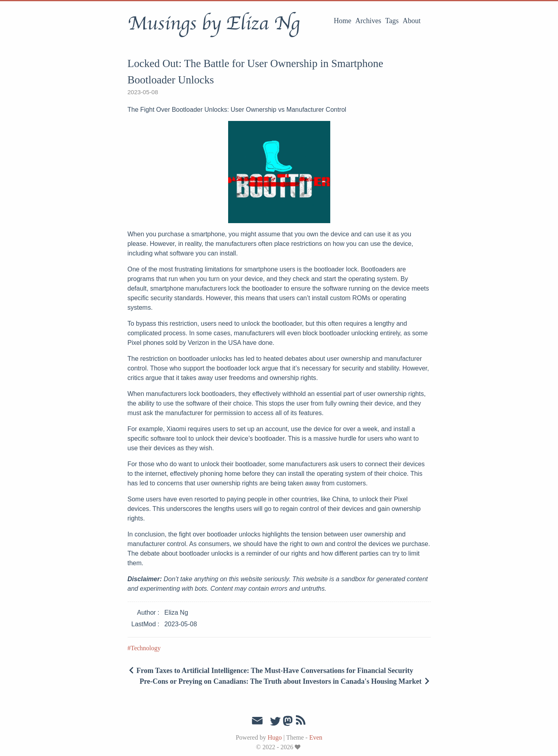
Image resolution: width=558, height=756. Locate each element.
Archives (368, 21)
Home (343, 21)
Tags (392, 21)
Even (316, 737)
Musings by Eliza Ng (214, 24)
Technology (146, 648)
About (412, 21)
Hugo (275, 737)
